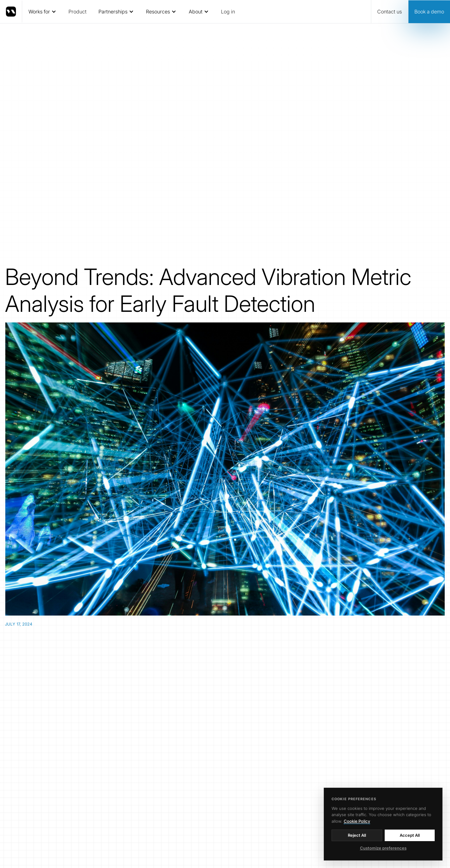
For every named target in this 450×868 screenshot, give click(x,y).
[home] (11, 12)
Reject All (357, 835)
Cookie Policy (357, 821)
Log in (228, 12)
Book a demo (429, 12)
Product (77, 12)
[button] (42, 12)
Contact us (390, 12)
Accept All (410, 835)
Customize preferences (383, 848)
